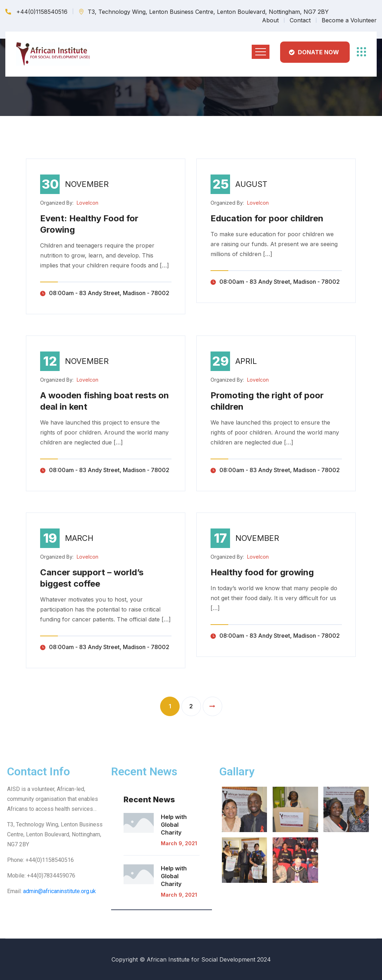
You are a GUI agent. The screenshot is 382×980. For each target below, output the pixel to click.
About (270, 20)
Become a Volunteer (349, 20)
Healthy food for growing (262, 572)
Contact (300, 20)
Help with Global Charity (174, 825)
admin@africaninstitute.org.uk (59, 891)
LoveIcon (88, 203)
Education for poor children (267, 218)
